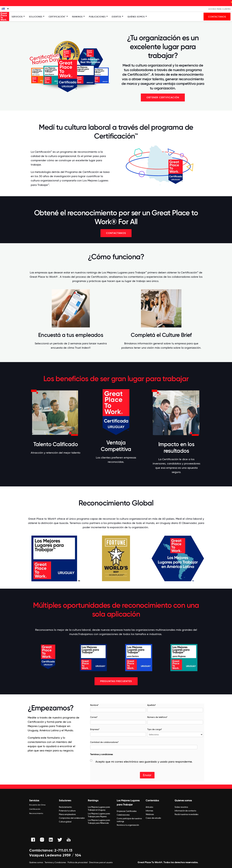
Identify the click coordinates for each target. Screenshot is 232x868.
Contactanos (116, 233)
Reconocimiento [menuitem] (36, 813)
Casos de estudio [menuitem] (153, 818)
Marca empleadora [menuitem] (67, 814)
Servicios (17, 17)
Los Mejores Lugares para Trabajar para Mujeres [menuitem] (99, 815)
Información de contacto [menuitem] (185, 811)
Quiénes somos (136, 17)
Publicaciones (97, 17)
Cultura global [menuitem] (65, 822)
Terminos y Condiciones (55, 862)
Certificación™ (57, 17)
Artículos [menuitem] (149, 807)
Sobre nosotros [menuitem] (181, 807)
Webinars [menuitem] (150, 814)
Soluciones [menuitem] (65, 800)
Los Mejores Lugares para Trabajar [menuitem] (128, 802)
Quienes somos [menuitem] (183, 800)
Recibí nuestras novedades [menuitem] (186, 814)
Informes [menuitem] (149, 811)
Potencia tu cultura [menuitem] (67, 811)
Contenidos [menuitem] (152, 800)
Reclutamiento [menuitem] (65, 807)
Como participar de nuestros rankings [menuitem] (129, 820)
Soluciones (36, 17)
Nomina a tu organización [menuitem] (128, 825)
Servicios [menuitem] (34, 800)
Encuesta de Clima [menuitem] (37, 805)
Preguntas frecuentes (116, 681)
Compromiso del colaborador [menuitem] (72, 818)
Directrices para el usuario (101, 862)
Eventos (116, 17)
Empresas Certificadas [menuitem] (127, 811)
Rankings (77, 17)
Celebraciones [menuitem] (123, 815)
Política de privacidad (78, 862)
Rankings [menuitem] (93, 800)
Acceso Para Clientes (219, 9)
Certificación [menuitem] (35, 809)
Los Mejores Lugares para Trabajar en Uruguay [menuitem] (99, 808)
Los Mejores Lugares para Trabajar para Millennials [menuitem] (99, 822)
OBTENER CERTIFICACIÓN (163, 97)
